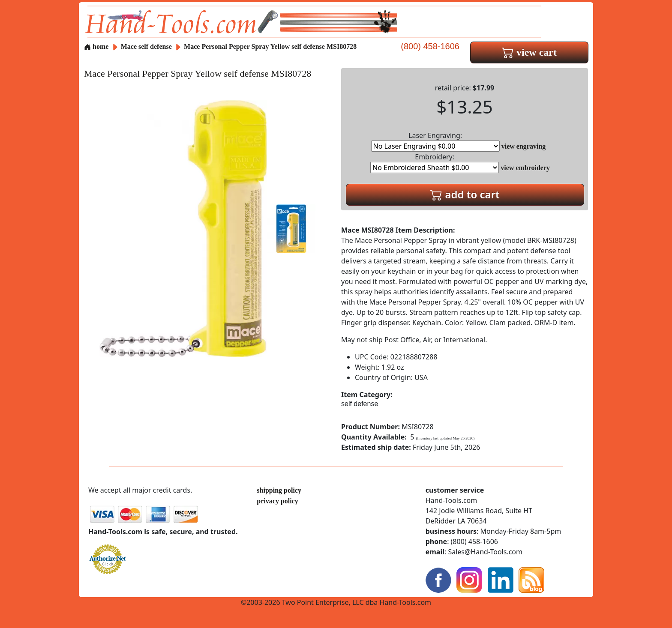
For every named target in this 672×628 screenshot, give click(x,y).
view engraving (524, 146)
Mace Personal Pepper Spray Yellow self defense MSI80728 (270, 46)
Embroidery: (435, 163)
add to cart (465, 194)
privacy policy (277, 501)
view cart (529, 52)
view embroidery (525, 168)
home (96, 46)
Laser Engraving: (435, 141)
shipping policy (279, 490)
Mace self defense (146, 46)
